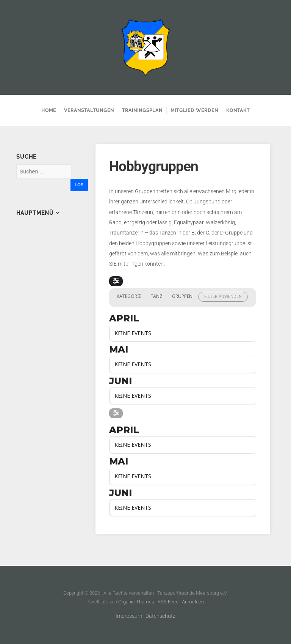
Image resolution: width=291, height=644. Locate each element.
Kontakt (238, 110)
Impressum (129, 616)
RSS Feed (168, 602)
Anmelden (193, 602)
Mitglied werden (194, 110)
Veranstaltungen (89, 110)
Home (49, 110)
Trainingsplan (142, 110)
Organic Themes (136, 602)
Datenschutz (160, 616)
